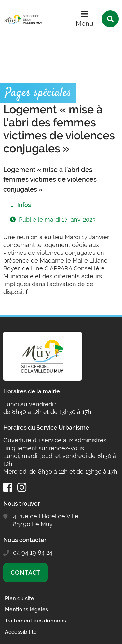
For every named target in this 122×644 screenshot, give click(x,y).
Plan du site (20, 598)
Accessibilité (21, 632)
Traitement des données (35, 621)
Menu (85, 23)
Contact (26, 572)
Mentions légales (27, 610)
